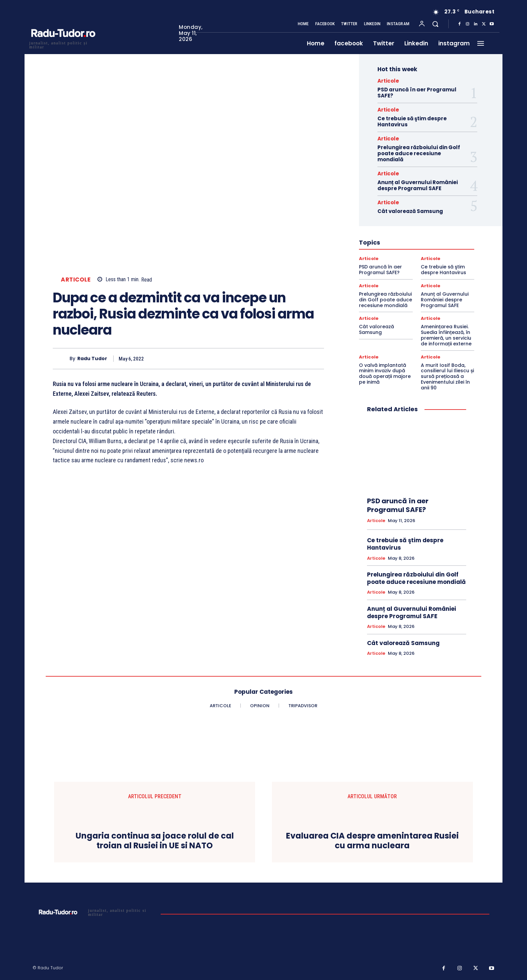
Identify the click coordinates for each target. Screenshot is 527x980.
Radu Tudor (92, 359)
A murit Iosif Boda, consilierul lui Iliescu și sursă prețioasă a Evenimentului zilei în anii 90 (447, 376)
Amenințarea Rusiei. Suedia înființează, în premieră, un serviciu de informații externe (446, 335)
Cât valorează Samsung (410, 211)
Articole (76, 280)
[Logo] (63, 44)
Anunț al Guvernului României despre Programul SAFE (418, 185)
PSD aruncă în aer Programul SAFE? (417, 93)
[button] (435, 24)
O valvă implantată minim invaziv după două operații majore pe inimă (385, 374)
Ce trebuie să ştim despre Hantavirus (412, 121)
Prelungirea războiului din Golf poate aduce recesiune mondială (419, 153)
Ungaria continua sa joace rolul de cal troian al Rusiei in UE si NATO (155, 841)
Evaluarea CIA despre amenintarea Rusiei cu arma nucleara (372, 841)
